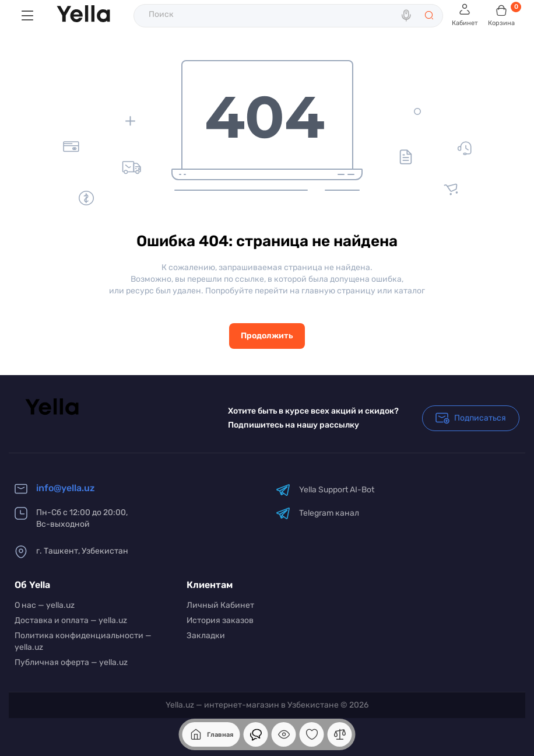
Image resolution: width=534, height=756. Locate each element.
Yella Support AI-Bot (325, 490)
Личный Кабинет (220, 605)
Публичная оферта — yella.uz (71, 662)
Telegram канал (317, 513)
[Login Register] (465, 16)
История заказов (220, 620)
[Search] (407, 16)
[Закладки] (312, 734)
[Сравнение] (340, 734)
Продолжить (267, 336)
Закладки (206, 636)
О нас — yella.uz (45, 605)
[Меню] (27, 16)
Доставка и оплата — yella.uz (71, 620)
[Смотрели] (256, 734)
